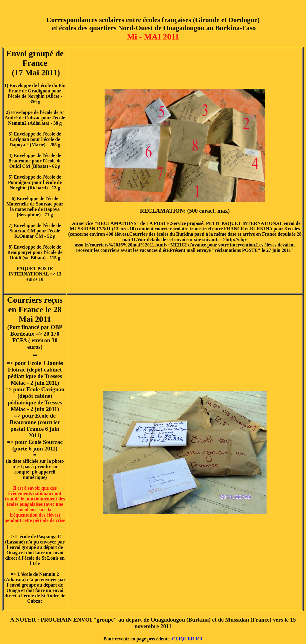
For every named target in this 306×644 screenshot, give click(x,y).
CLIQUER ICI (187, 639)
